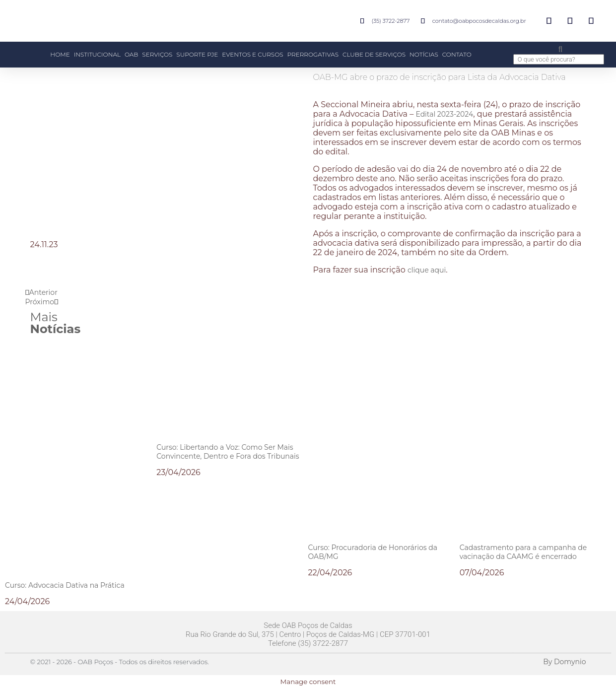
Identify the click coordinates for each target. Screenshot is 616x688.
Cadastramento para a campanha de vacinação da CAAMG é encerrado (523, 552)
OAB (131, 54)
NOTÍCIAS (424, 54)
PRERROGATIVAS (313, 54)
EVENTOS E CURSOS (252, 54)
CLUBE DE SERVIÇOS (374, 54)
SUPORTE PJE (197, 54)
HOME (60, 54)
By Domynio (564, 662)
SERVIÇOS (157, 54)
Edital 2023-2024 (444, 114)
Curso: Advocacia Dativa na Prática (65, 585)
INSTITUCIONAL (97, 54)
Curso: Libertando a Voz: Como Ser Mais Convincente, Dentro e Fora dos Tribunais (228, 452)
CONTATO (457, 54)
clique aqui (427, 270)
